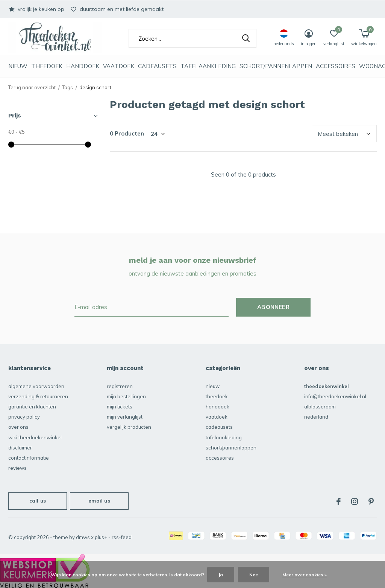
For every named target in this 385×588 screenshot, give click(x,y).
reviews (17, 468)
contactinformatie (29, 458)
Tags (67, 87)
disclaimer (20, 448)
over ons (18, 427)
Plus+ (101, 537)
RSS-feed (122, 537)
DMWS (83, 537)
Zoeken (246, 38)
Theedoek (47, 66)
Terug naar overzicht (32, 87)
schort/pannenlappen (276, 66)
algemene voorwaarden (36, 386)
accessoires (336, 66)
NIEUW (18, 66)
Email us (99, 501)
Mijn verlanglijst (125, 417)
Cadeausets (157, 66)
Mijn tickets (120, 407)
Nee (254, 575)
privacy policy (24, 417)
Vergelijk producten (129, 427)
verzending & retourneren (38, 396)
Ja (221, 575)
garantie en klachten (32, 407)
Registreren (120, 386)
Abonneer (273, 307)
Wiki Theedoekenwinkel (35, 437)
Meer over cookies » (305, 575)
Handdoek (83, 66)
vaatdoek (119, 66)
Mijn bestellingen (126, 396)
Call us (38, 501)
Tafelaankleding (208, 66)
